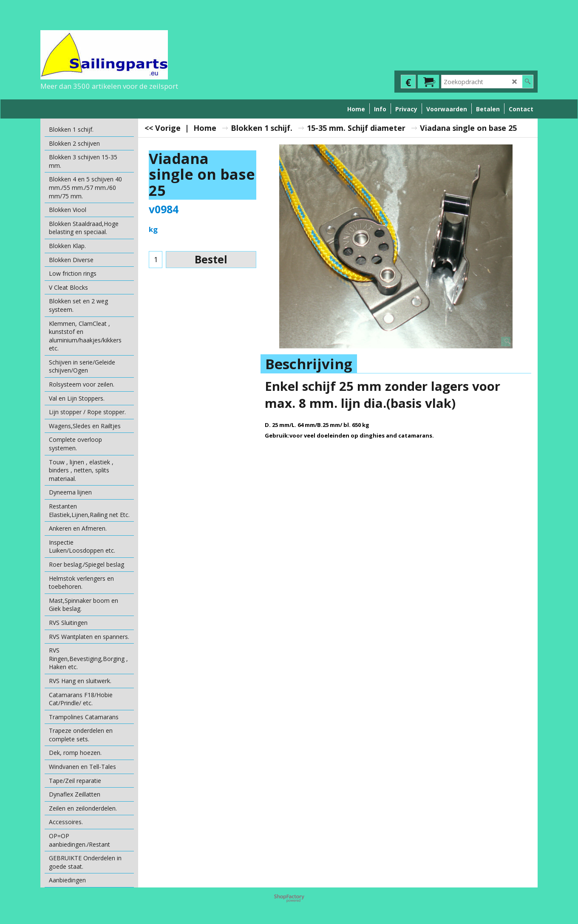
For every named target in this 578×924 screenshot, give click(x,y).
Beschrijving (309, 364)
